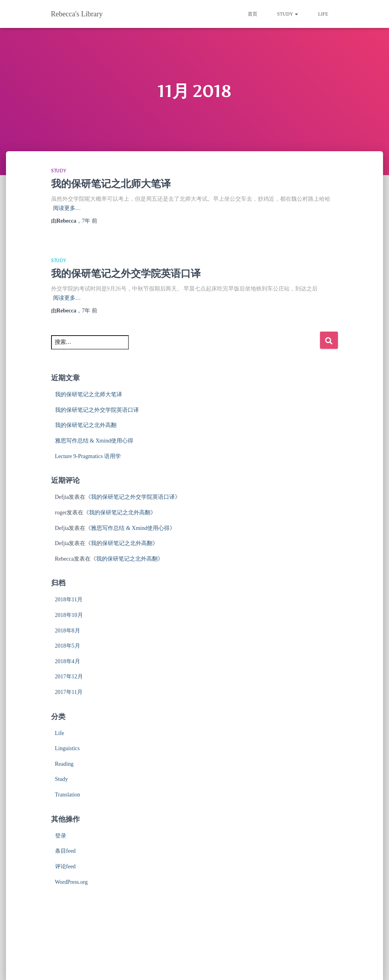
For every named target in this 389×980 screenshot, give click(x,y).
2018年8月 (68, 631)
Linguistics (67, 748)
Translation (68, 795)
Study (288, 14)
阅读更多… (67, 208)
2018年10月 (69, 615)
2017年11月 (69, 692)
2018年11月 (69, 600)
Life (323, 14)
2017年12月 (69, 677)
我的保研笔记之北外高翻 (86, 425)
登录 (61, 836)
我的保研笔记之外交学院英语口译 (126, 274)
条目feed (65, 851)
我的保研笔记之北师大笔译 (111, 184)
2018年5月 (68, 646)
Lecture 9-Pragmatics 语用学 (88, 456)
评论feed (65, 866)
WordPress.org (71, 882)
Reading (64, 764)
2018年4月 (68, 661)
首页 (253, 14)
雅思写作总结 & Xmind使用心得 (94, 441)
